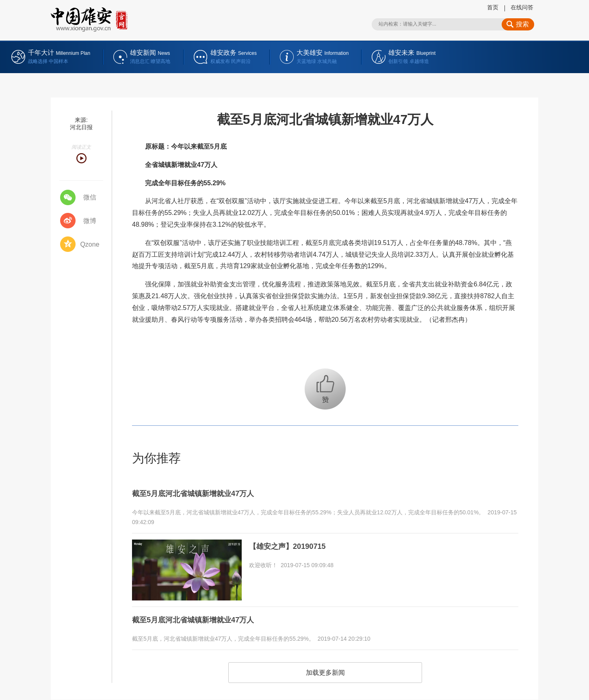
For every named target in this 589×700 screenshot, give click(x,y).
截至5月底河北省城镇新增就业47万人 (200, 492)
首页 (493, 7)
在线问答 (522, 7)
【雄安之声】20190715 (291, 543)
